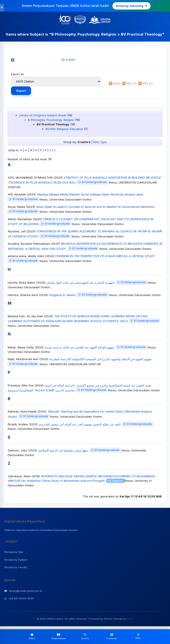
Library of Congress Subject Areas (43, 115)
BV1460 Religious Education (64, 129)
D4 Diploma (116, 481)
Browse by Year (14, 552)
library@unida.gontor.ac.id (23, 591)
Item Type (100, 142)
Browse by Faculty (16, 567)
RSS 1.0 (131, 83)
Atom (117, 83)
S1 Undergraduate (93, 182)
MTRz (130, 619)
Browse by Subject (16, 560)
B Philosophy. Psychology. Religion (51, 120)
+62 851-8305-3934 (19, 598)
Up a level (68, 60)
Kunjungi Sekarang (131, 6)
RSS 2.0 (148, 83)
